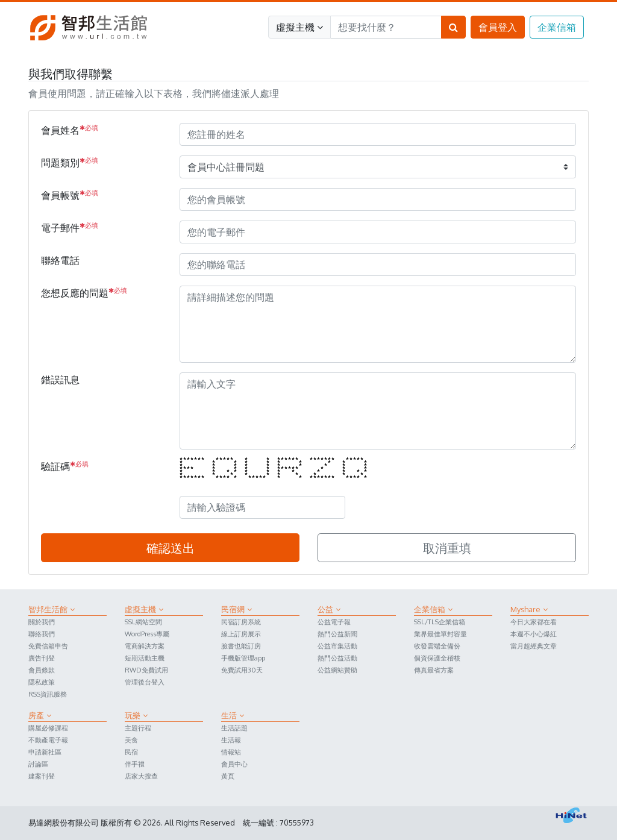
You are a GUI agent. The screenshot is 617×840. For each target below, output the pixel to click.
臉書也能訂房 (241, 646)
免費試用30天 (242, 670)
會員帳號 (70, 195)
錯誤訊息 (60, 380)
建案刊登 (42, 776)
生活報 (231, 740)
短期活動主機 (145, 658)
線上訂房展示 (241, 634)
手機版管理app (243, 658)
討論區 (38, 764)
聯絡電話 (60, 260)
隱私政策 (42, 682)
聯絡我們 (42, 634)
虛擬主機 (299, 27)
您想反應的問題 (84, 292)
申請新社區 (45, 752)
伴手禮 (135, 764)
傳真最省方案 (434, 670)
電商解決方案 (145, 646)
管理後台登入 (145, 682)
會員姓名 (70, 130)
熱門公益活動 (337, 658)
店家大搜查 (141, 776)
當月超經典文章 (534, 646)
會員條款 (42, 670)
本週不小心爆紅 (534, 634)
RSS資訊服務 (48, 694)
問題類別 (70, 162)
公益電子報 (334, 622)
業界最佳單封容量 (440, 634)
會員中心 (234, 764)
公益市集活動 (337, 646)
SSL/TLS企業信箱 (440, 622)
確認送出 (171, 548)
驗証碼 (65, 466)
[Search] (386, 27)
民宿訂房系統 (241, 622)
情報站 (231, 752)
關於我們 (42, 622)
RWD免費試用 (146, 670)
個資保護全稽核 (437, 658)
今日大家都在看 (534, 622)
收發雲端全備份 (437, 646)
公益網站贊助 (337, 670)
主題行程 (138, 728)
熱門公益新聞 (337, 634)
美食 (131, 740)
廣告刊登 (42, 658)
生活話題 (234, 728)
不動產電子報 (48, 740)
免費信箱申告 (48, 646)
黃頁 (228, 776)
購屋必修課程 (48, 728)
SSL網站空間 (143, 622)
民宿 (131, 752)
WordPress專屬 (147, 634)
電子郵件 (70, 227)
